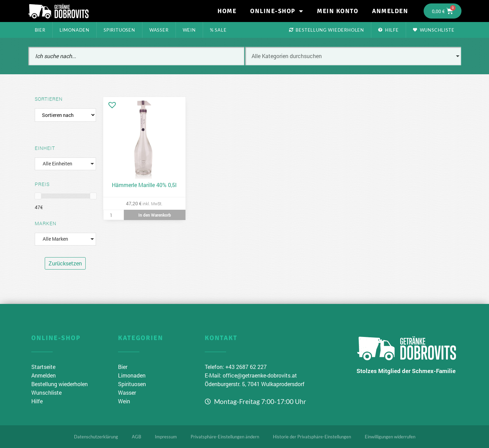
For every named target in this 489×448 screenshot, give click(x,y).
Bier (40, 30)
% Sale (218, 30)
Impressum (166, 437)
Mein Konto (338, 11)
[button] (110, 103)
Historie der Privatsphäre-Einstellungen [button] (312, 437)
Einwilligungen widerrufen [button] (390, 437)
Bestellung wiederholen (327, 30)
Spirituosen (119, 30)
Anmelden (390, 11)
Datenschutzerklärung (96, 437)
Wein (189, 30)
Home (227, 11)
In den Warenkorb (155, 215)
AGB (136, 437)
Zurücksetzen (65, 263)
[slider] (38, 196)
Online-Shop (277, 11)
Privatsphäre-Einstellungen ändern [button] (225, 437)
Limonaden (75, 30)
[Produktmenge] (114, 215)
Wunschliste (434, 30)
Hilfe (389, 30)
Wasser (159, 30)
